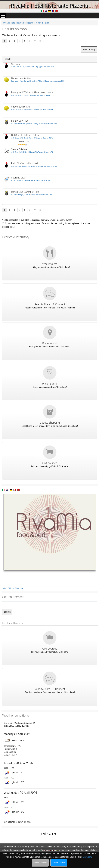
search (7, 612)
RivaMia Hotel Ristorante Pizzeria (18, 23)
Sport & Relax (43, 23)
